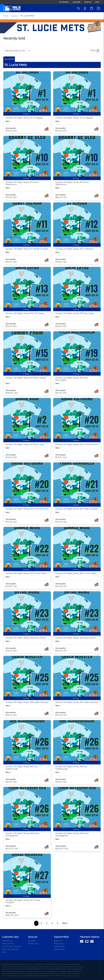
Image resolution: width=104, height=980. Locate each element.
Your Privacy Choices (11, 946)
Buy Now (32, 941)
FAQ (4, 952)
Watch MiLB (59, 946)
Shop (97, 2)
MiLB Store (59, 943)
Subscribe (77, 2)
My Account (33, 943)
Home (6, 16)
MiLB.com (88, 2)
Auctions (14, 16)
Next (65, 923)
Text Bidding (64, 2)
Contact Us (7, 941)
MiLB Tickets (60, 949)
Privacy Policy (8, 943)
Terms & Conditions (10, 949)
